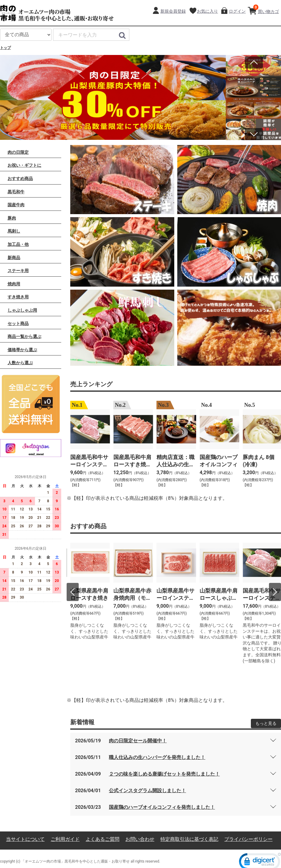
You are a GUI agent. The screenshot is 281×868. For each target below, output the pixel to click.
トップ (5, 48)
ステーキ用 (18, 270)
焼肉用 (14, 283)
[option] (113, 97)
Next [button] (254, 133)
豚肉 (12, 217)
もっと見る (266, 723)
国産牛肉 (16, 204)
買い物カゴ (266, 9)
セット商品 (18, 323)
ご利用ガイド (65, 839)
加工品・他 (18, 244)
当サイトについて (25, 839)
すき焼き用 (18, 297)
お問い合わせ (140, 839)
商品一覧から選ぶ (24, 336)
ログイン (237, 11)
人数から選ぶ (20, 362)
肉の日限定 (18, 152)
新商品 (14, 257)
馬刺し (14, 231)
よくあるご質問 (103, 839)
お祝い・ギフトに (24, 165)
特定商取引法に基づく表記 (189, 839)
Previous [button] (254, 63)
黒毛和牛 (16, 191)
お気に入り (207, 11)
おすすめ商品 (20, 178)
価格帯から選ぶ (22, 349)
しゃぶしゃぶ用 (22, 310)
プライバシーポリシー (248, 839)
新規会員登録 (173, 11)
